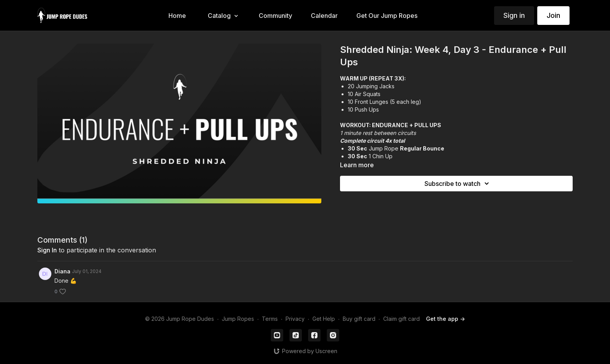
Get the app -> (445, 319)
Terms (270, 319)
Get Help (324, 319)
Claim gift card (401, 319)
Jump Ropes (238, 319)
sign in (47, 250)
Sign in (514, 15)
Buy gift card (359, 319)
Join (553, 15)
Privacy (295, 319)
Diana (62, 271)
